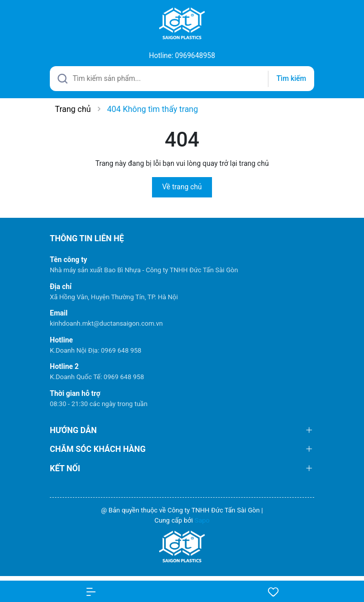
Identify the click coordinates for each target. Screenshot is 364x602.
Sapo (202, 520)
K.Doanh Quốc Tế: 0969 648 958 (97, 377)
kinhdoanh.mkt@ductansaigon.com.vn (106, 323)
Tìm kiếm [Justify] (291, 78)
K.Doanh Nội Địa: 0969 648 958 (96, 350)
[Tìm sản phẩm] (182, 79)
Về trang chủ (182, 187)
